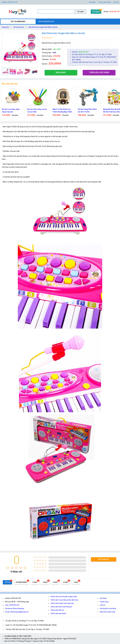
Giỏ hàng (96, 12)
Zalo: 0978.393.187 (12, 605)
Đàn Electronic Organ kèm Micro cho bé (43, 27)
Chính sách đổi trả (57, 610)
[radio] (8, 568)
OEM (54, 53)
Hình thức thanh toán (108, 612)
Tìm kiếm (80, 12)
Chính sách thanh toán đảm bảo (62, 603)
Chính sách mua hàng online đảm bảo (64, 600)
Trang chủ (7, 27)
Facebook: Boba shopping (15, 608)
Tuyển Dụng (104, 602)
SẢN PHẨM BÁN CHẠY (46, 22)
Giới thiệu (103, 598)
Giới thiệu (92, 2)
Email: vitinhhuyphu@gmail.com (17, 612)
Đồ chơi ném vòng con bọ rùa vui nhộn (37, 110)
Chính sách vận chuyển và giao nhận (64, 597)
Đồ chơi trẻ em (19, 27)
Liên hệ (116, 2)
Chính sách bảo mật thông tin (61, 607)
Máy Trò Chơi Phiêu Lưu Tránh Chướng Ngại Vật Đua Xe (63, 111)
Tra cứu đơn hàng (104, 2)
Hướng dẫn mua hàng (108, 608)
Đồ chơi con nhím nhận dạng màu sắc (11, 110)
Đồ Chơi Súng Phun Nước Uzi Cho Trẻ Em (87, 110)
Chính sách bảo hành (58, 613)
